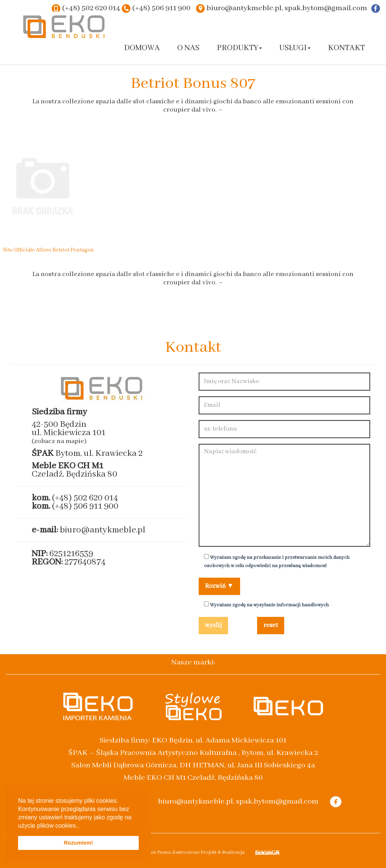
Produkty (239, 48)
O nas (188, 48)
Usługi (295, 48)
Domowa (142, 48)
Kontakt (346, 48)
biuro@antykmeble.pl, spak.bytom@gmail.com (287, 8)
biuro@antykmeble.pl (103, 530)
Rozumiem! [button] (78, 843)
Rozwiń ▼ (219, 586)
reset (271, 625)
